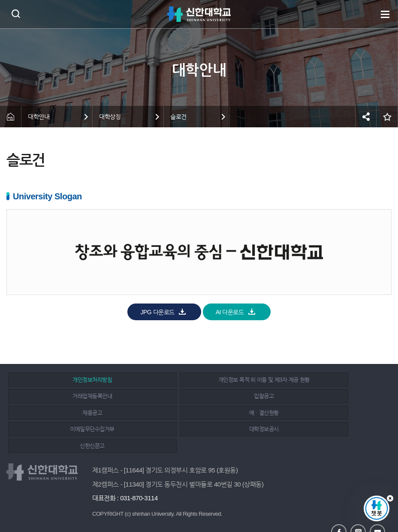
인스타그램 (358, 499)
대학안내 (39, 117)
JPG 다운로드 (157, 312)
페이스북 (339, 499)
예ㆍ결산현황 (320, 395)
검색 (16, 14)
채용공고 (194, 395)
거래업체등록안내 (320, 379)
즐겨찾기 (387, 117)
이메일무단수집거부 (69, 412)
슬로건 (178, 117)
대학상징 (110, 117)
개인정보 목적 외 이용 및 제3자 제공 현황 (194, 379)
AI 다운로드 (230, 312)
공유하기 (366, 117)
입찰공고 (69, 395)
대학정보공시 (194, 412)
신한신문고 (320, 412)
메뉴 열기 (385, 14)
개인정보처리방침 (69, 379)
